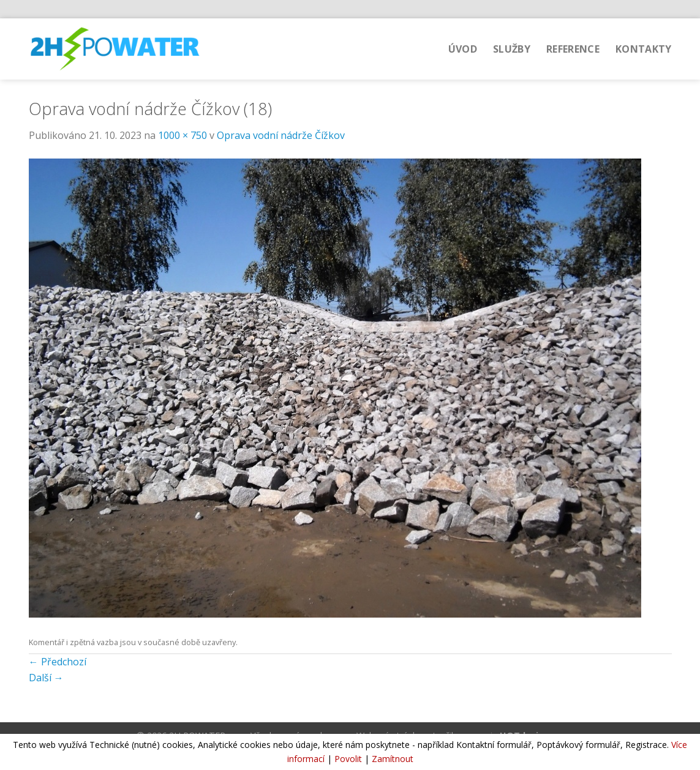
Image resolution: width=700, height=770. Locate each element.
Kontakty (644, 49)
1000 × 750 (183, 135)
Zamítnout (393, 759)
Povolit (348, 759)
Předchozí (58, 662)
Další (46, 678)
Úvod (463, 49)
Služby (512, 49)
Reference (573, 49)
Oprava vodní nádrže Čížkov (281, 135)
